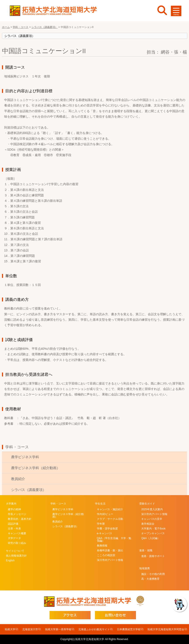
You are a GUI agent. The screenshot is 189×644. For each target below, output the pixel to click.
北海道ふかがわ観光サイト (94, 629)
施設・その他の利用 (153, 574)
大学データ (14, 538)
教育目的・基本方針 (20, 519)
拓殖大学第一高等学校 (58, 629)
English (10, 560)
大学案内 (11, 504)
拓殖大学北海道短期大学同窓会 (166, 629)
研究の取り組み (17, 543)
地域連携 (144, 568)
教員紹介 (18, 479)
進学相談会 (148, 524)
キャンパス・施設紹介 (110, 509)
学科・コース (17, 447)
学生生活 (100, 504)
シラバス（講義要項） (29, 490)
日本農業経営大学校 (129, 629)
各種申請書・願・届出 (110, 550)
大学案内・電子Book (153, 529)
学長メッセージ (17, 514)
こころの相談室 (106, 555)
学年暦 (101, 524)
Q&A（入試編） (150, 538)
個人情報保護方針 (16, 556)
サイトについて (15, 551)
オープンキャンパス (153, 533)
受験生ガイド (147, 504)
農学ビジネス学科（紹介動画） (36, 468)
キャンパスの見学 (152, 519)
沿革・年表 (14, 529)
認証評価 (13, 524)
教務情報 (102, 546)
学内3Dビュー (105, 514)
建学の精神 (14, 509)
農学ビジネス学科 (25, 457)
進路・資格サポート (153, 556)
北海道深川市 (30, 629)
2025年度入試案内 (152, 509)
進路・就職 (146, 550)
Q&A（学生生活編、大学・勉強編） (114, 540)
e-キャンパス (105, 533)
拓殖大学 (10, 629)
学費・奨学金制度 (107, 529)
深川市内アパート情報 (110, 560)
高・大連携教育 (150, 579)
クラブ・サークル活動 (110, 519)
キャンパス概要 (17, 533)
